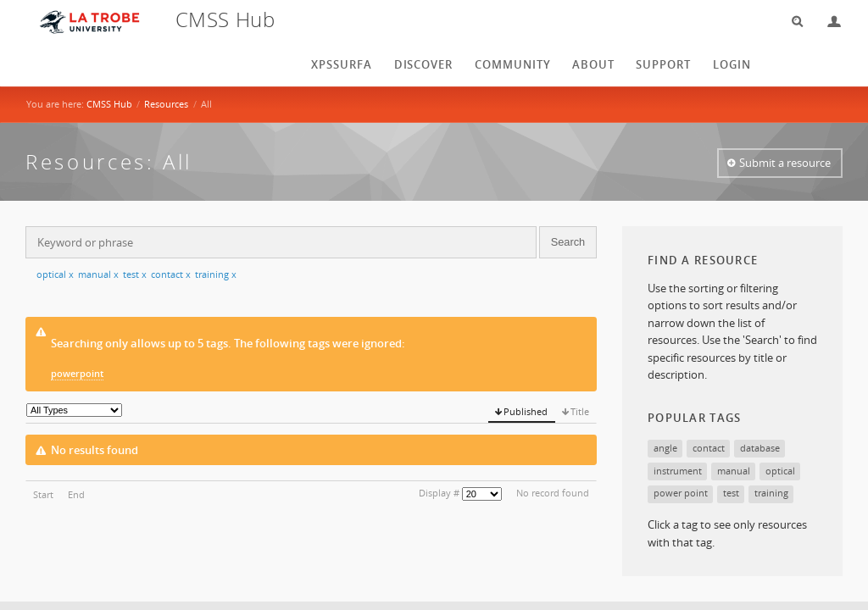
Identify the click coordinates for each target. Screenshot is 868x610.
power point (681, 493)
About (593, 64)
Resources (166, 104)
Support (663, 64)
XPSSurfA (342, 64)
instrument (678, 471)
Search (792, 22)
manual (98, 274)
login (732, 64)
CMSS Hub (109, 104)
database (760, 448)
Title (580, 411)
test (135, 274)
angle (665, 448)
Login (827, 22)
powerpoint (77, 373)
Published (526, 411)
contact (171, 274)
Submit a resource (785, 163)
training (216, 274)
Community (513, 64)
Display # (439, 493)
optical (55, 274)
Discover (424, 64)
